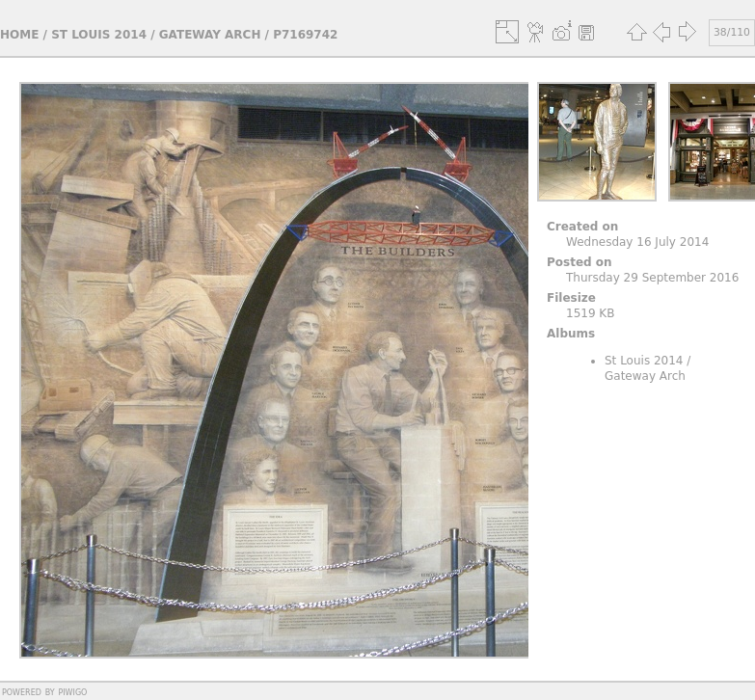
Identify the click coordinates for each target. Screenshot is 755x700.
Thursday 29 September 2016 (652, 278)
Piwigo (72, 691)
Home (19, 35)
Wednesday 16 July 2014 (637, 242)
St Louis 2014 (99, 35)
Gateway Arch (210, 35)
